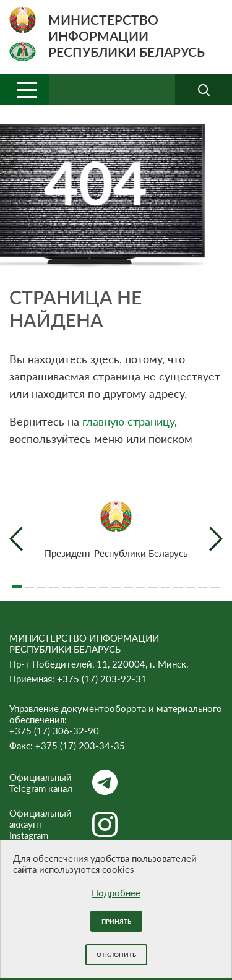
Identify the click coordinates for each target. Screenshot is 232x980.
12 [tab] (153, 582)
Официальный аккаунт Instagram (63, 824)
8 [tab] (104, 582)
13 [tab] (165, 582)
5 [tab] (67, 582)
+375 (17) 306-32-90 (54, 731)
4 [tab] (54, 582)
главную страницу (128, 421)
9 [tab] (116, 582)
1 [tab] (17, 582)
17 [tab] (215, 582)
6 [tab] (79, 582)
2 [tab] (29, 582)
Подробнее (116, 893)
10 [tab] (128, 582)
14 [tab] (178, 582)
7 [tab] (91, 582)
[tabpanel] (116, 530)
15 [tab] (190, 582)
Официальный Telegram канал (63, 782)
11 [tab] (141, 582)
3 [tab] (42, 582)
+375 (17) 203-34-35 (80, 746)
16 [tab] (203, 582)
